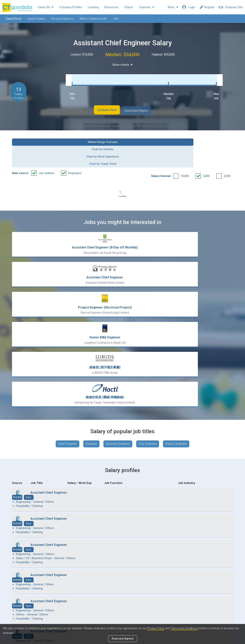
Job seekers (46, 147)
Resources (111, 7)
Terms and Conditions (186, 628)
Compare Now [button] (101, 107)
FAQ (113, 19)
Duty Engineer (149, 300)
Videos (129, 7)
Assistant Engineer (118, 300)
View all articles (122, 602)
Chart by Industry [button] (94, 137)
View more (123, 522)
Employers (75, 147)
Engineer (89, 300)
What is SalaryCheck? (91, 19)
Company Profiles (71, 7)
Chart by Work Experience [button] (151, 137)
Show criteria (122, 65)
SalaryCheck (11, 19)
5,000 (206, 150)
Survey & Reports (60, 19)
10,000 (185, 150)
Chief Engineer (64, 300)
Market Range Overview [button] (37, 137)
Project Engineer (180, 300)
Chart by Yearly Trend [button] (208, 137)
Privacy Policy (156, 628)
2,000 (227, 150)
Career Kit (45, 7)
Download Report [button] (142, 107)
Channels (147, 7)
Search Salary (34, 19)
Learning (93, 7)
